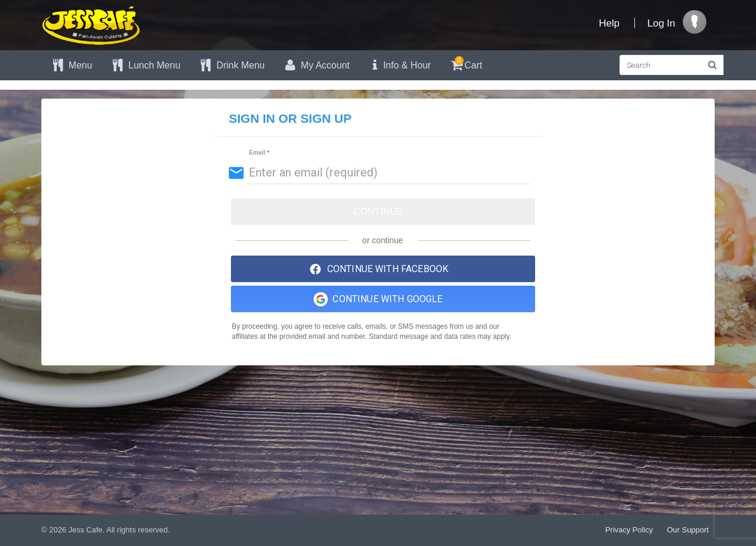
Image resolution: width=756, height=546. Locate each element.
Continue (378, 212)
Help (609, 23)
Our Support (688, 530)
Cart (466, 63)
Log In (661, 23)
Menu (71, 65)
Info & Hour (399, 65)
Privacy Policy (629, 530)
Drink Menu (231, 65)
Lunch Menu (145, 65)
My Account (316, 65)
